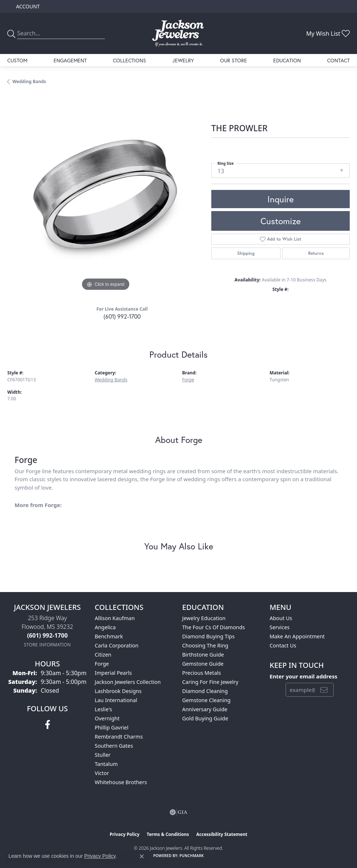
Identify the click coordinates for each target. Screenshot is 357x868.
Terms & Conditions (168, 834)
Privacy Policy (125, 834)
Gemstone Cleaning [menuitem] (206, 700)
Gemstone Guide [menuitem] (203, 664)
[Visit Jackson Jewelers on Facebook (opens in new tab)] (48, 725)
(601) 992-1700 (122, 316)
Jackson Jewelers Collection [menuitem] (128, 682)
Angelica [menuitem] (105, 627)
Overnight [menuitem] (107, 718)
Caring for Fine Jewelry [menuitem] (210, 682)
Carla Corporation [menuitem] (117, 645)
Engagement (70, 60)
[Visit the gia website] (178, 812)
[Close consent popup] (142, 856)
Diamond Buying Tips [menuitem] (208, 636)
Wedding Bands (29, 81)
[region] (106, 194)
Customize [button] (280, 221)
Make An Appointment (297, 636)
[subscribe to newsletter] (324, 690)
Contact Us (283, 645)
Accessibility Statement (222, 834)
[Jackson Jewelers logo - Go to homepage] (178, 33)
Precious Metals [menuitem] (201, 673)
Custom (17, 60)
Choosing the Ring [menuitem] (205, 645)
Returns (316, 253)
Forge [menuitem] (102, 664)
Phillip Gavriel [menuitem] (111, 727)
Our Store (234, 60)
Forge (188, 380)
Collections (130, 60)
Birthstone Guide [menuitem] (203, 655)
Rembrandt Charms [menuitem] (119, 737)
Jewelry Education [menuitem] (204, 618)
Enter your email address (303, 676)
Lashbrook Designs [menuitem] (118, 691)
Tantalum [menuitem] (106, 764)
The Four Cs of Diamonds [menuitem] (213, 627)
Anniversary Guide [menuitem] (205, 709)
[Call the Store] (47, 635)
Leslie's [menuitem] (103, 709)
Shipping (246, 253)
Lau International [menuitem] (116, 700)
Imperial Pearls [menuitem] (113, 673)
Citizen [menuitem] (103, 655)
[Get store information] (48, 645)
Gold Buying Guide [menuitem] (205, 718)
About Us (281, 618)
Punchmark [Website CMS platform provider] (192, 856)
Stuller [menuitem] (103, 755)
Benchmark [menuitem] (109, 636)
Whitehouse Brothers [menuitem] (121, 782)
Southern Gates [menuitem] (114, 746)
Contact (338, 60)
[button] (27, 6)
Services (280, 627)
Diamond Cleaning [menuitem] (205, 691)
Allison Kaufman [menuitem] (115, 618)
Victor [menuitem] (102, 773)
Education (287, 60)
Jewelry (183, 60)
